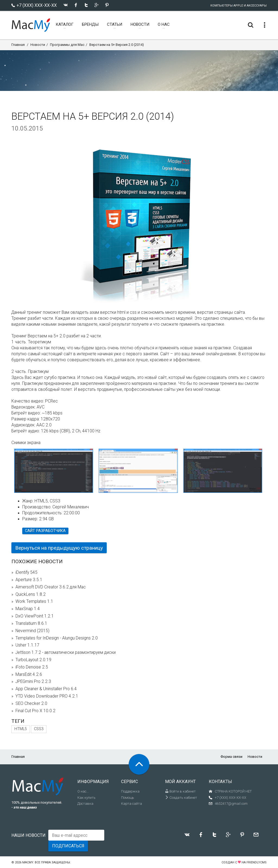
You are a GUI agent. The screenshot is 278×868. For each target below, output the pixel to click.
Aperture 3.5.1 (29, 580)
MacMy (28, 862)
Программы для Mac (67, 45)
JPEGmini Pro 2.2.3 (33, 682)
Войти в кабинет (180, 791)
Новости (38, 45)
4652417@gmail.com (231, 804)
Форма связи (231, 757)
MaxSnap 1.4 (28, 609)
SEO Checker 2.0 (31, 704)
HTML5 (21, 729)
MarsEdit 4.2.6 (29, 674)
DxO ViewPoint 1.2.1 (35, 616)
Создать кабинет (181, 798)
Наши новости (29, 835)
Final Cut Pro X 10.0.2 (35, 711)
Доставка (85, 804)
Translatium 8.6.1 (31, 623)
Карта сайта (132, 804)
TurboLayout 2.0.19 (33, 660)
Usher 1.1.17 (27, 645)
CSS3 (39, 729)
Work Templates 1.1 (34, 601)
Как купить (86, 798)
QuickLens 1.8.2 (31, 594)
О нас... (83, 791)
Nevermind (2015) (32, 631)
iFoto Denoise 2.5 (32, 667)
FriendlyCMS (257, 862)
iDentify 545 (26, 572)
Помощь (128, 798)
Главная (18, 45)
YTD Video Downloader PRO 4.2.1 (47, 696)
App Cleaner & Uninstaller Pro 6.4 (46, 689)
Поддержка (130, 791)
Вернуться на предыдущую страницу (59, 548)
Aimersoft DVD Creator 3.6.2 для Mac (51, 587)
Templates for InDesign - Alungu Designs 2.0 (57, 638)
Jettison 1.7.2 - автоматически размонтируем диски (66, 652)
